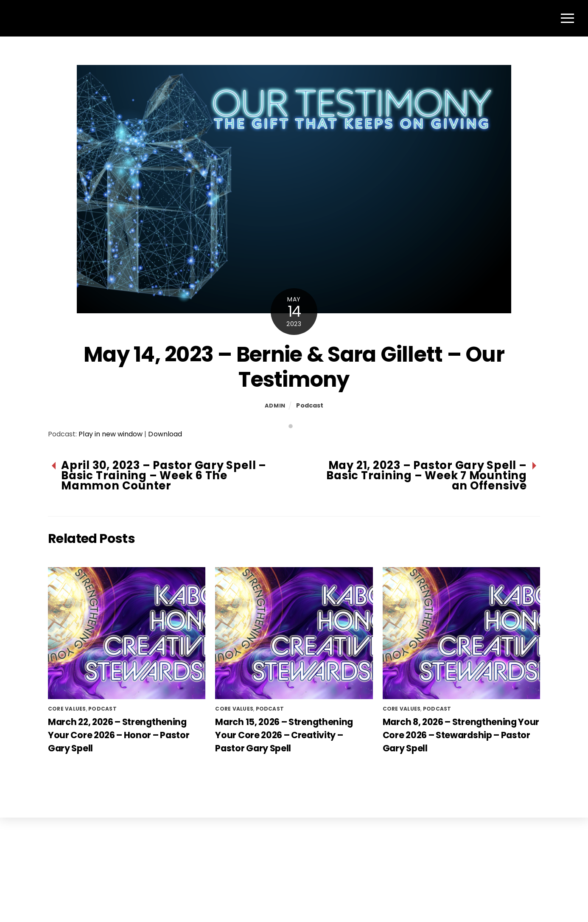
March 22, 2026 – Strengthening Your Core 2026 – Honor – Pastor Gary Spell (119, 739)
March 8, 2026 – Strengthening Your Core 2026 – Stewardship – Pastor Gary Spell (461, 739)
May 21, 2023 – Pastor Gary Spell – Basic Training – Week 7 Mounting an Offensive (427, 480)
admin (275, 410)
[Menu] (567, 20)
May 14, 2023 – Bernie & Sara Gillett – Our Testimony (294, 371)
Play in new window (111, 439)
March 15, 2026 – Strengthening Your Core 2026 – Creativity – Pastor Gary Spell (284, 739)
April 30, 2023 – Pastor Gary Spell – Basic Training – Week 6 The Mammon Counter (164, 480)
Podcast (310, 410)
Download (165, 439)
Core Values (67, 713)
